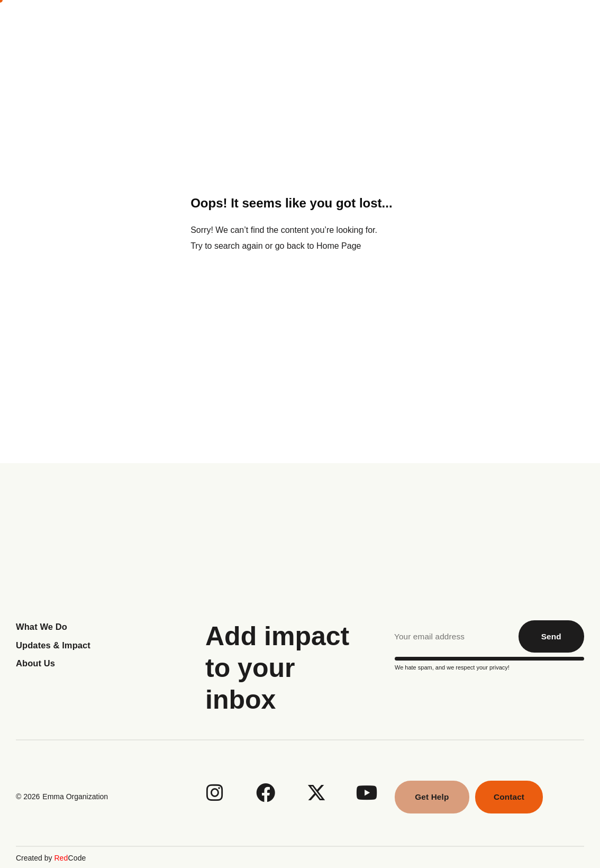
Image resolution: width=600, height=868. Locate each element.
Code (70, 857)
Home (223, 25)
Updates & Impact (56, 645)
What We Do (356, 25)
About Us (282, 25)
